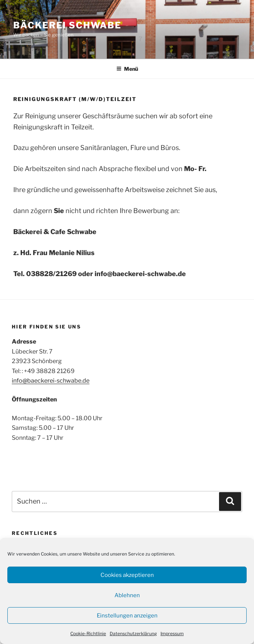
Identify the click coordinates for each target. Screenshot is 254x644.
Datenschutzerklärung (133, 633)
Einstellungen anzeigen (127, 616)
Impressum (172, 633)
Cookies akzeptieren (127, 575)
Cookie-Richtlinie (88, 633)
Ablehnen (127, 595)
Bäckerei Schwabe (67, 25)
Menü (127, 69)
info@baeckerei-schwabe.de (51, 381)
